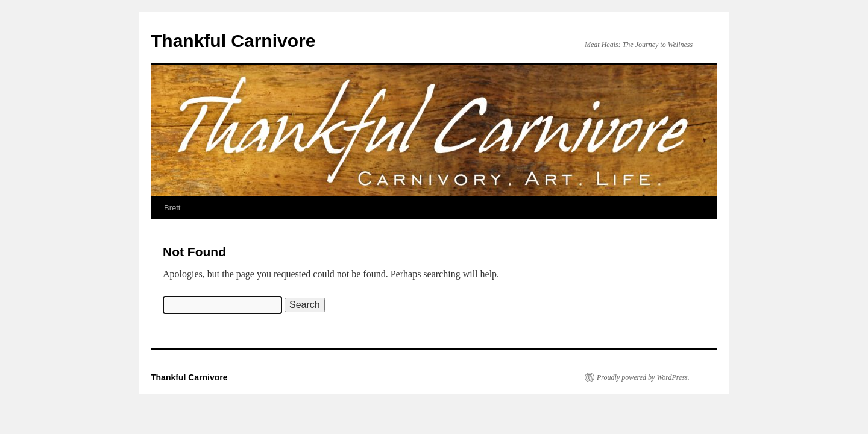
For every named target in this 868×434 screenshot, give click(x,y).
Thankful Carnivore (233, 41)
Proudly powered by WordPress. (643, 377)
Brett (172, 208)
